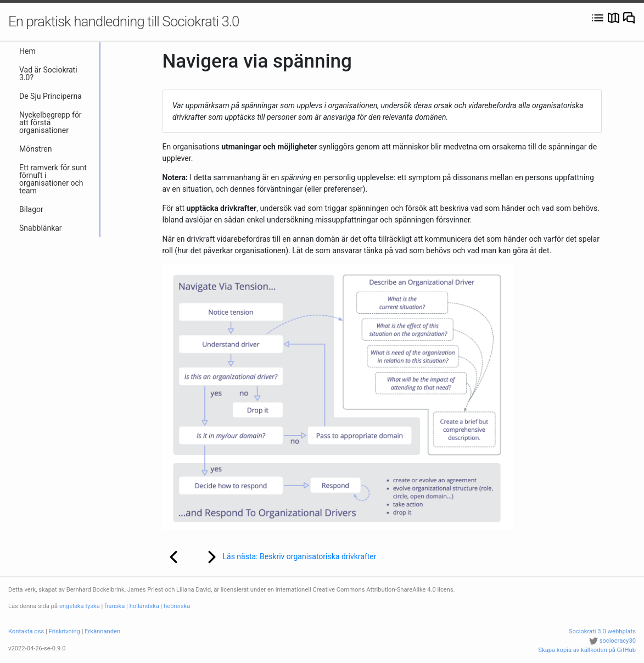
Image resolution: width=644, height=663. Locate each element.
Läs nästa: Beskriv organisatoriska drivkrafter (285, 557)
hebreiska (177, 606)
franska (114, 606)
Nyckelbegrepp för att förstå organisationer (51, 122)
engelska (72, 606)
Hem (27, 51)
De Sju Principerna (51, 96)
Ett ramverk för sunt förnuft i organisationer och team (53, 179)
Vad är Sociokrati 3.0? (48, 74)
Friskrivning (65, 631)
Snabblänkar (41, 228)
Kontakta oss (26, 631)
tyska (92, 606)
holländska (144, 606)
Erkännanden (102, 631)
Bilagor (31, 209)
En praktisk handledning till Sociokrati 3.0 (124, 21)
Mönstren (36, 149)
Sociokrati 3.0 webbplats (602, 631)
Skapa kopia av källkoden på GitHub (587, 650)
